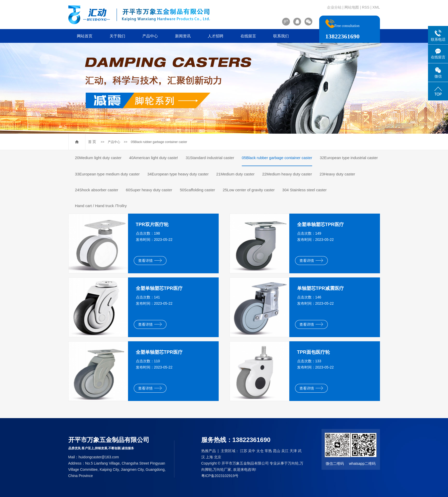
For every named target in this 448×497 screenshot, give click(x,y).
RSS (366, 7)
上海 (209, 457)
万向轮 (293, 463)
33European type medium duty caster (107, 174)
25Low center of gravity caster (249, 190)
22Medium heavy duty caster (287, 174)
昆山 (277, 451)
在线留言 (248, 36)
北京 (218, 457)
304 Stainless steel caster (305, 190)
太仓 (260, 451)
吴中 (252, 451)
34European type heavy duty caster (178, 174)
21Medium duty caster (236, 174)
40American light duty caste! (153, 158)
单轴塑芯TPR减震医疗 (320, 288)
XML (376, 7)
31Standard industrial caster (210, 158)
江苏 (244, 451)
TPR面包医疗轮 (313, 352)
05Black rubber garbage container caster (159, 142)
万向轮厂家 (222, 469)
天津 (293, 451)
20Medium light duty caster (98, 158)
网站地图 (352, 7)
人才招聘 (216, 36)
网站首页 (85, 36)
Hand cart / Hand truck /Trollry (101, 206)
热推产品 (209, 451)
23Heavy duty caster (337, 174)
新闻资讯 (183, 36)
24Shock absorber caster (97, 190)
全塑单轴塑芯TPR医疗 (320, 224)
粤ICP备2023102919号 (220, 476)
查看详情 (150, 261)
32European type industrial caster (349, 158)
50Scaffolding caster (197, 190)
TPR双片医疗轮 (152, 224)
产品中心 (150, 36)
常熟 (268, 451)
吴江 (285, 451)
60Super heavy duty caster (149, 190)
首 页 (92, 142)
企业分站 (334, 7)
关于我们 (117, 36)
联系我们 (281, 36)
